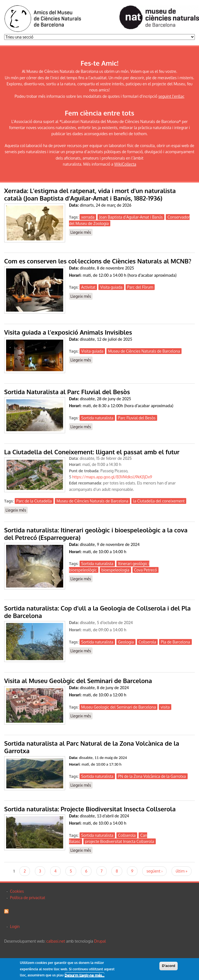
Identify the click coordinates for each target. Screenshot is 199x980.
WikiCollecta (125, 164)
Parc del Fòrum (140, 287)
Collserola (147, 642)
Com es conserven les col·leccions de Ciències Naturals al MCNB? (98, 261)
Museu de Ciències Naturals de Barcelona (144, 351)
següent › (154, 871)
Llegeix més (81, 233)
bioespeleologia (115, 570)
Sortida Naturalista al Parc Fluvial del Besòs (67, 392)
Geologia (126, 642)
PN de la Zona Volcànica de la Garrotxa (152, 776)
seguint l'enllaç (171, 96)
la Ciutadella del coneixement (159, 501)
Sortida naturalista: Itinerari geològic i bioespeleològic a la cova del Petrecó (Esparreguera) (96, 534)
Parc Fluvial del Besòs (137, 418)
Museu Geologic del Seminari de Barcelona (119, 707)
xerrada (88, 217)
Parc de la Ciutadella (34, 501)
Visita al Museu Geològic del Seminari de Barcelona (78, 681)
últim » (182, 871)
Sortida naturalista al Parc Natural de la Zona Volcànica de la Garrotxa (92, 747)
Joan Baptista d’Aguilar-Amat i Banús (131, 217)
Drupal (100, 941)
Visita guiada (111, 287)
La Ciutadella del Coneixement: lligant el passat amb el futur (92, 452)
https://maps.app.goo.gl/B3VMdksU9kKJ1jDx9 (112, 477)
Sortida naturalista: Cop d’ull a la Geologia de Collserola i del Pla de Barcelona (97, 612)
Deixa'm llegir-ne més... (85, 976)
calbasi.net (56, 941)
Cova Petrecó (146, 570)
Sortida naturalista (97, 418)
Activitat (88, 287)
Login (15, 926)
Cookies (17, 891)
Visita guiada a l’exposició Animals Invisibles (68, 332)
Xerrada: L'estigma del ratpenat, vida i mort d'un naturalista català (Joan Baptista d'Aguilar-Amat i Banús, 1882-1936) (90, 194)
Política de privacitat (28, 898)
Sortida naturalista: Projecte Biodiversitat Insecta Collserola (90, 809)
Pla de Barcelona (175, 642)
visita (165, 707)
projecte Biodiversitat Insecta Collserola (120, 841)
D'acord (169, 966)
